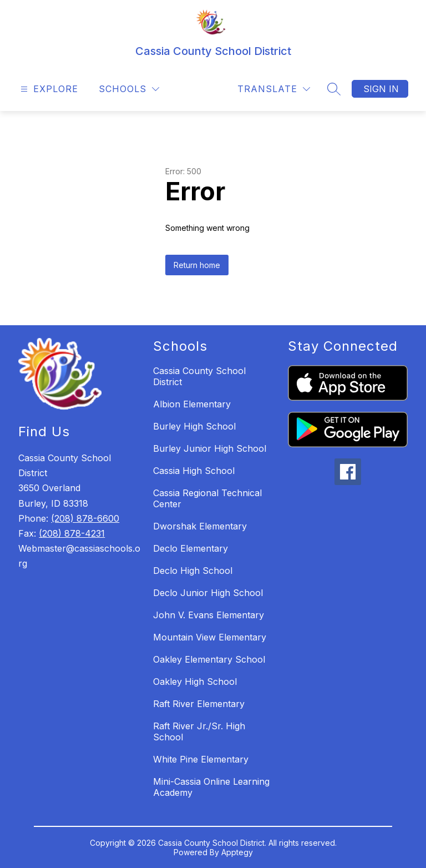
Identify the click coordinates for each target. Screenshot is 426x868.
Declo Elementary (191, 548)
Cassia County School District (199, 376)
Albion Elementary (192, 404)
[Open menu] (48, 89)
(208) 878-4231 (72, 533)
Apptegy (237, 852)
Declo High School (193, 571)
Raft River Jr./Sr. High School (199, 731)
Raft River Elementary (199, 704)
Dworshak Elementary (200, 526)
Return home (197, 265)
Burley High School (194, 426)
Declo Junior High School (208, 593)
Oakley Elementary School (209, 659)
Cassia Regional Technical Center (207, 498)
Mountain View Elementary (210, 637)
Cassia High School (194, 471)
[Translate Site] (274, 89)
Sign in (381, 89)
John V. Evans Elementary (209, 615)
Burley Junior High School (210, 448)
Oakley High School (195, 682)
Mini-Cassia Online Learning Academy (211, 787)
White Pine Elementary (201, 759)
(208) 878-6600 (85, 518)
